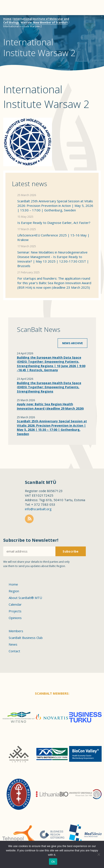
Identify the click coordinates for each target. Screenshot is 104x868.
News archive (72, 343)
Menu (11, 8)
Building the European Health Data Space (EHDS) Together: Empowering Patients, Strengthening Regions (49, 387)
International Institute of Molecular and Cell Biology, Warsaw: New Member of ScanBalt (36, 21)
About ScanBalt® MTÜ (25, 598)
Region (14, 591)
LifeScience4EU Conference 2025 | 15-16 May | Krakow (53, 237)
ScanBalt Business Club (26, 638)
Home (7, 19)
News (13, 644)
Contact (14, 651)
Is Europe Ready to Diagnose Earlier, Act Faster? (54, 223)
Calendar (15, 604)
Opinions (15, 618)
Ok (53, 862)
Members (16, 631)
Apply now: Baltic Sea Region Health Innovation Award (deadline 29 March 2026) (50, 406)
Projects (15, 611)
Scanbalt (90, 21)
